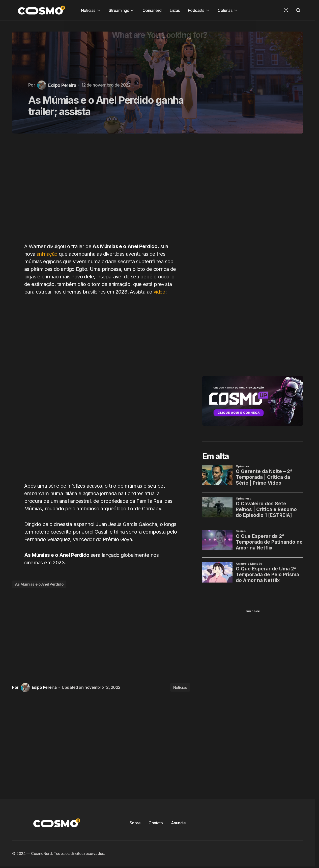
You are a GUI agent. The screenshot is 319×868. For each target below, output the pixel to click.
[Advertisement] (103, 191)
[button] (286, 10)
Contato (156, 823)
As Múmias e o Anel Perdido (39, 584)
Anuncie (178, 823)
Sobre (135, 823)
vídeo (160, 292)
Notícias (180, 687)
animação (47, 254)
